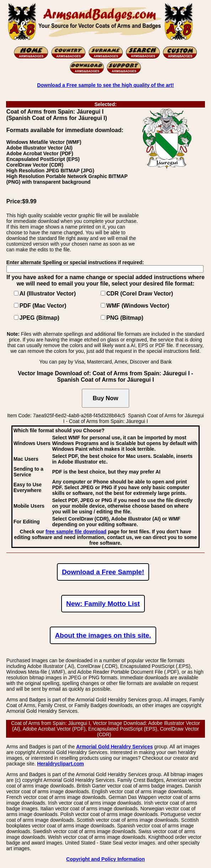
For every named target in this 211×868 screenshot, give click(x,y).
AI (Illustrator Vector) (48, 294)
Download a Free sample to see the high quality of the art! (105, 85)
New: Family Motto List (103, 604)
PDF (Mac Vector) (43, 306)
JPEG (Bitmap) (39, 318)
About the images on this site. (103, 635)
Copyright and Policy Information (105, 859)
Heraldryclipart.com (60, 764)
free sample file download (76, 532)
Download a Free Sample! (103, 572)
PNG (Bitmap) (125, 318)
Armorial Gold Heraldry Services (115, 747)
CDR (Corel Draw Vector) (140, 294)
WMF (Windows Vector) (138, 306)
